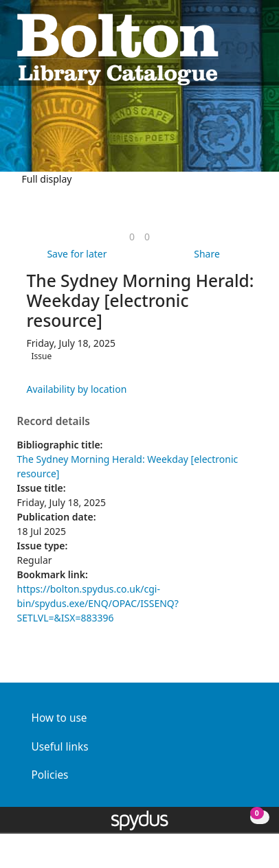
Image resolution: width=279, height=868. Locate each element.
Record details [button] (54, 422)
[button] (238, 48)
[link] (132, 237)
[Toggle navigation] (255, 48)
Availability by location (77, 389)
